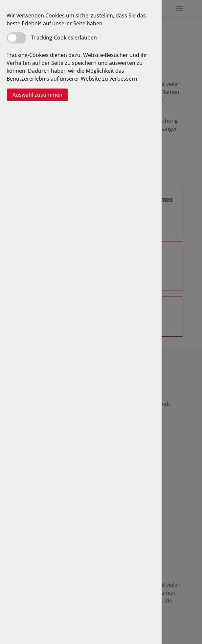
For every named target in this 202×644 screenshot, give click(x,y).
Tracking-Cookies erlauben (64, 38)
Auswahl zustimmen (37, 95)
